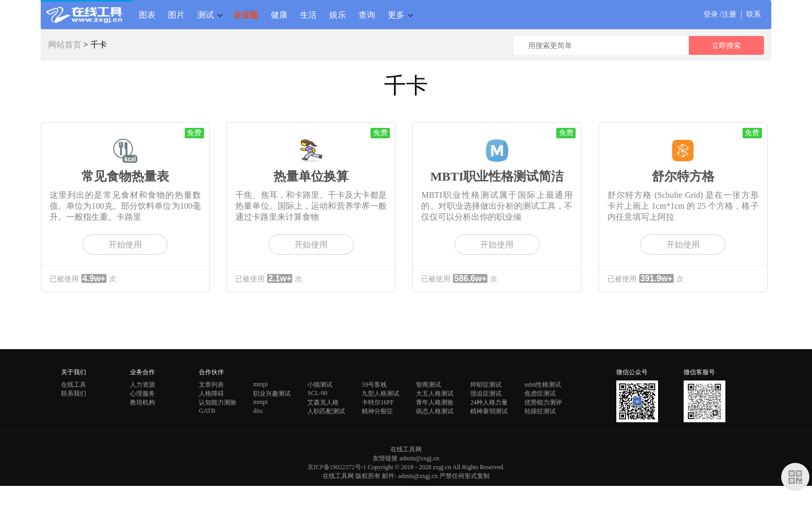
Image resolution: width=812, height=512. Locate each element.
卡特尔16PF (378, 402)
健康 (279, 15)
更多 (396, 15)
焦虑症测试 (540, 394)
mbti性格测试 (543, 385)
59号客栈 (374, 385)
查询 (367, 15)
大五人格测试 (435, 394)
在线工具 (74, 385)
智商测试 (428, 385)
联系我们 (74, 394)
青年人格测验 (435, 402)
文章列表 (211, 385)
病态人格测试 (435, 411)
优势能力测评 (543, 402)
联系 (754, 14)
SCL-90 (317, 393)
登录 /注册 (720, 14)
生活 (308, 15)
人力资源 (142, 385)
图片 (176, 15)
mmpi (260, 384)
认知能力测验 (218, 402)
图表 (147, 15)
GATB (207, 411)
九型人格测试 (380, 394)
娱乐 (338, 15)
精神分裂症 (377, 411)
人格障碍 (211, 394)
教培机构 (142, 402)
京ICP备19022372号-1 (337, 467)
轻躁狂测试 (540, 411)
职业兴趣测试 (272, 394)
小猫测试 (320, 385)
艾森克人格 (323, 402)
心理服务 (142, 394)
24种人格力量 (489, 402)
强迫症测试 (486, 394)
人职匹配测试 (326, 411)
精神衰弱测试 (489, 411)
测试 (206, 15)
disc (258, 411)
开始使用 (125, 245)
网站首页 (65, 45)
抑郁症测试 (486, 385)
